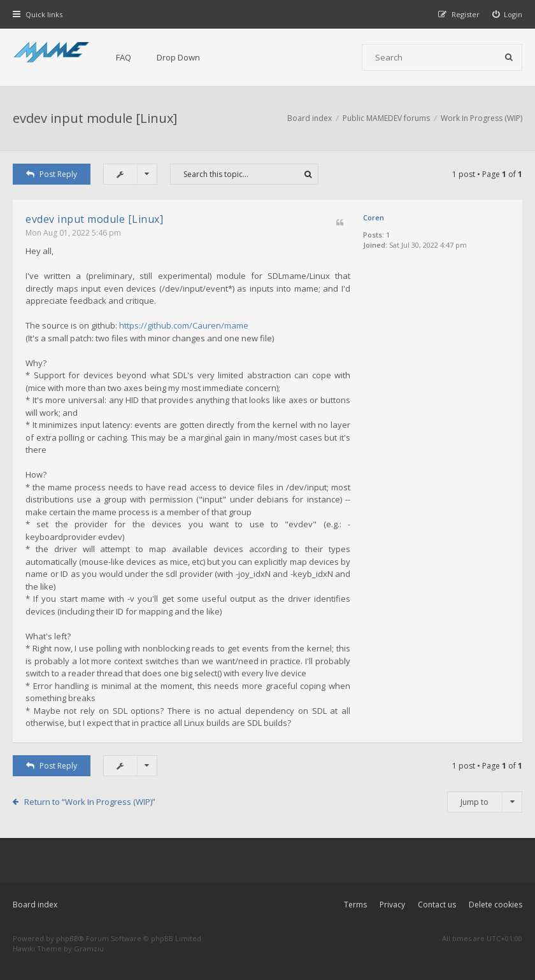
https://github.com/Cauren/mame (184, 325)
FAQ (124, 57)
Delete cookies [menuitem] (496, 905)
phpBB (67, 938)
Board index (35, 905)
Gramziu (89, 948)
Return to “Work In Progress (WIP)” (90, 802)
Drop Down (178, 57)
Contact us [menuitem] (437, 905)
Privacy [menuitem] (392, 905)
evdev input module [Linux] (95, 118)
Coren (374, 217)
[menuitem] (508, 14)
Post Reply (52, 174)
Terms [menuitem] (355, 905)
